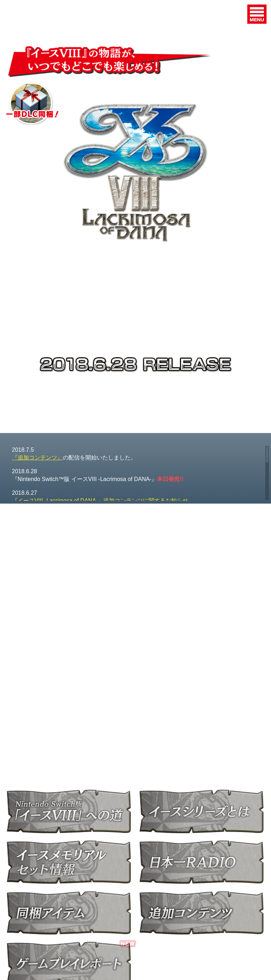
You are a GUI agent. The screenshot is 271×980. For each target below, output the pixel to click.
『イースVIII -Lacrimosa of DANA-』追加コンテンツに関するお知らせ (100, 501)
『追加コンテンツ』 (37, 458)
